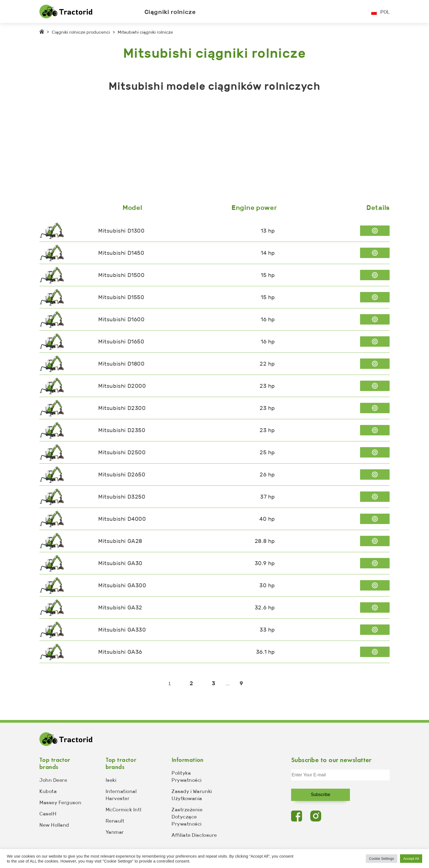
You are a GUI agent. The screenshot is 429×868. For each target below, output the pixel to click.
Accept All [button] (411, 859)
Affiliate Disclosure (194, 835)
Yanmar (115, 832)
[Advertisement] (204, 149)
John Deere (53, 780)
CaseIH (48, 814)
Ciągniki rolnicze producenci (81, 32)
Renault (115, 821)
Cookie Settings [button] (382, 859)
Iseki (111, 780)
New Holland (54, 825)
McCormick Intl (124, 810)
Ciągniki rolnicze (170, 12)
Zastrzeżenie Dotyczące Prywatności (187, 817)
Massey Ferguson (60, 803)
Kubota (48, 791)
